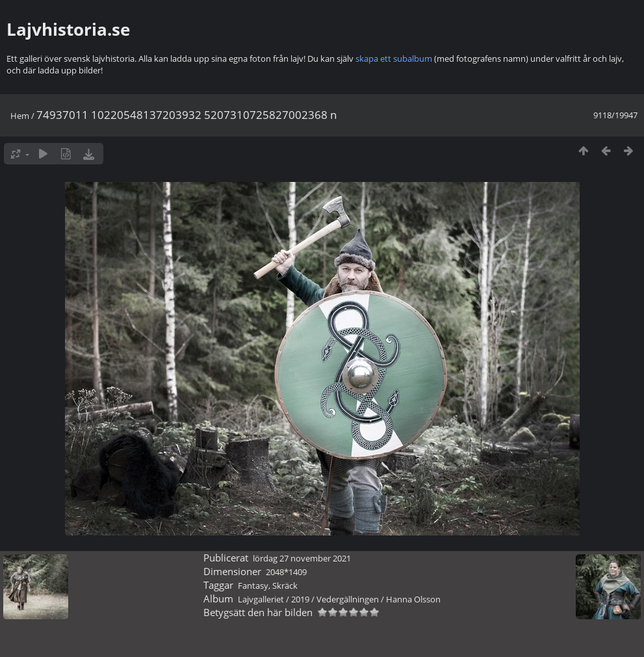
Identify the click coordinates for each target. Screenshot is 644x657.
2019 (300, 599)
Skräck (285, 586)
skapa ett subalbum (394, 58)
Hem (20, 116)
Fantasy (253, 586)
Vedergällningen (348, 599)
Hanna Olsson (413, 599)
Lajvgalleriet (261, 599)
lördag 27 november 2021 (302, 558)
